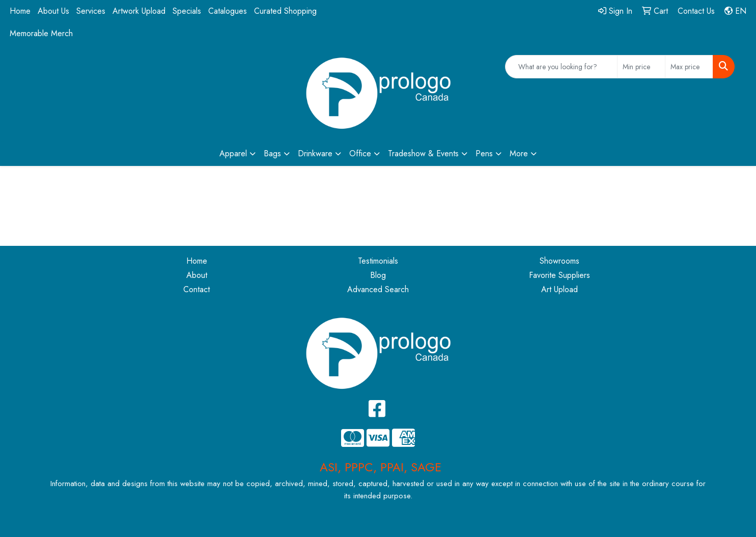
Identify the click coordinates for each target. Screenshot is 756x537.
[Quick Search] (561, 67)
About (197, 275)
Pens (484, 153)
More (519, 153)
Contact (197, 289)
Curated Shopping (285, 11)
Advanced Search (378, 289)
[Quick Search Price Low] (641, 67)
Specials (187, 11)
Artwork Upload (139, 11)
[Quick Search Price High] (689, 67)
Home (20, 11)
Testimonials (378, 261)
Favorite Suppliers (559, 275)
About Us (53, 11)
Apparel (233, 153)
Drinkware (315, 153)
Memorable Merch (41, 33)
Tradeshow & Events (423, 153)
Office (360, 153)
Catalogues (228, 11)
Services (91, 11)
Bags (272, 153)
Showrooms (559, 261)
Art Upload (559, 289)
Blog (378, 275)
